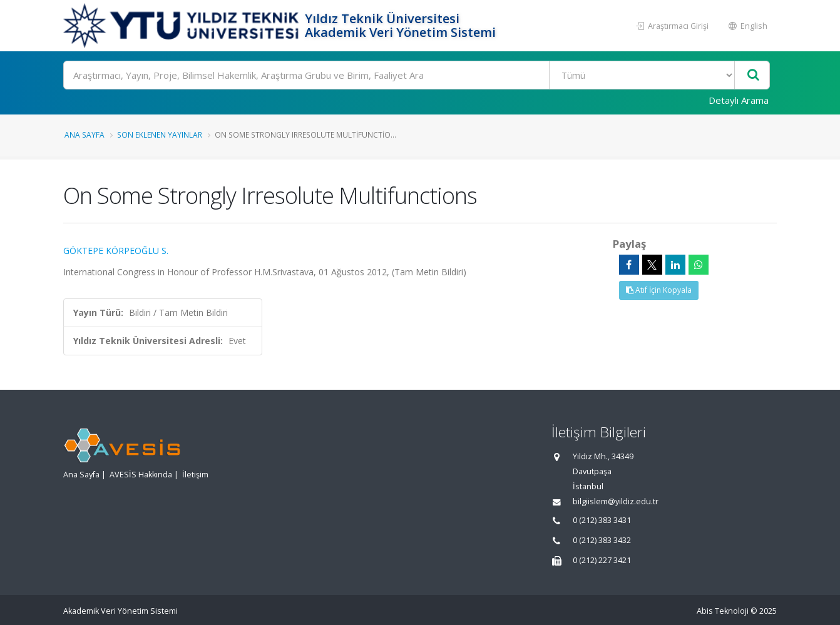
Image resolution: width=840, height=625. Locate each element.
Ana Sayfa (85, 135)
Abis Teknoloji (723, 611)
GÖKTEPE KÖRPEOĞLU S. (116, 251)
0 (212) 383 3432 (602, 540)
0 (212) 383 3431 (602, 520)
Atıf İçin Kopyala (659, 290)
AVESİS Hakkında (141, 475)
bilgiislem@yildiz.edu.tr (616, 501)
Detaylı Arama (739, 100)
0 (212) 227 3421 (602, 560)
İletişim (195, 475)
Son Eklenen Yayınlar (160, 135)
